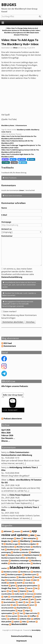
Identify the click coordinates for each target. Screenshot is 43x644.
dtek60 (12, 583)
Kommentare (10, 346)
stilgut (28, 611)
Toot (5, 159)
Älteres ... (6, 441)
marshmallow (7, 594)
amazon (17, 531)
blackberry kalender (21, 552)
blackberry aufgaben (28, 544)
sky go (20, 611)
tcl (16, 613)
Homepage (6, 222)
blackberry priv (31, 574)
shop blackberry (22, 608)
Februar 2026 (7, 435)
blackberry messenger (20, 561)
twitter (4, 619)
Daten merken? (10, 311)
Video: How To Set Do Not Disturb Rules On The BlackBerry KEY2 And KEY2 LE (19, 137)
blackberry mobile (24, 130)
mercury (30, 594)
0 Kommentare (21, 125)
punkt (39, 599)
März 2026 (6, 433)
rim (27, 602)
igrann (4, 591)
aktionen (8, 531)
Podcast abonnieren (12, 419)
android (26, 531)
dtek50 (4, 583)
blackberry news (25, 567)
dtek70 (19, 583)
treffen (33, 616)
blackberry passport (15, 574)
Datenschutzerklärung (12, 277)
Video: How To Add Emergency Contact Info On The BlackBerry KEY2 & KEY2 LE (20, 151)
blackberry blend (8, 547)
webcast (32, 622)
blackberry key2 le (15, 555)
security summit (8, 608)
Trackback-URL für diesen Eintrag (14, 173)
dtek (35, 580)
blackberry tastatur (9, 577)
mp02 (6, 597)
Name (4, 208)
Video (24, 622)
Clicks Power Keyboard (20, 495)
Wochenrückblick (19, 624)
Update (17, 622)
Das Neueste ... (8, 438)
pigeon (16, 599)
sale (14, 605)
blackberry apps (12, 544)
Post (13, 159)
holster (22, 588)
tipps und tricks (31, 613)
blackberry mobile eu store (20, 563)
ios (10, 591)
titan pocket (13, 616)
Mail (14, 163)
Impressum (22, 641)
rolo (32, 602)
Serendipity (36, 630)
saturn (32, 605)
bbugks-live (6, 541)
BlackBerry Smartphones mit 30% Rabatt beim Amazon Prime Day (22, 34)
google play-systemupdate (28, 586)
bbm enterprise (30, 538)
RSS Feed (8, 343)
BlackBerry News (8, 125)
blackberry (25, 541)
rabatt (20, 602)
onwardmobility (16, 597)
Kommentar (7, 236)
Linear (22, 190)
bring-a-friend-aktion (15, 580)
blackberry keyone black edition (13, 558)
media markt (19, 594)
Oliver (15, 48)
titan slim (24, 616)
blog (3, 580)
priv (32, 599)
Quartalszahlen (9, 602)
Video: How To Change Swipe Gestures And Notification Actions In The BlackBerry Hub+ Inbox (21, 29)
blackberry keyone (32, 555)
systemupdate (7, 613)
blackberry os (26, 572)
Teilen (22, 159)
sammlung (23, 605)
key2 (16, 591)
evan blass (29, 583)
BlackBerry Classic (24, 547)
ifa (36, 588)
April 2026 (6, 430)
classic (28, 580)
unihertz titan (25, 619)
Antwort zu (7, 229)
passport (29, 597)
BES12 (15, 541)
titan (3, 616)
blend (37, 577)
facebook (5, 586)
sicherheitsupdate (8, 611)
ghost (13, 586)
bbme (19, 538)
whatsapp (5, 624)
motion (39, 594)
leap (30, 591)
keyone (23, 591)
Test (21, 613)
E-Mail (4, 215)
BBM (32, 535)
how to (9, 132)
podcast (25, 599)
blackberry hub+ (13, 550)
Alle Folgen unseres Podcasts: (15, 386)
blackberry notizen (11, 572)
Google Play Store (9, 588)
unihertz (13, 619)
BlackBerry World (25, 577)
